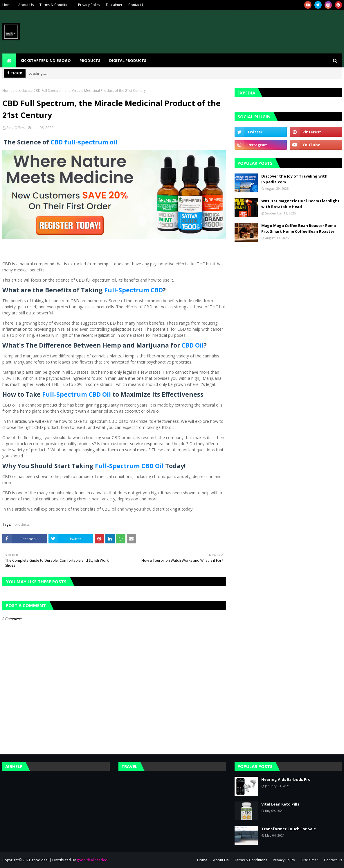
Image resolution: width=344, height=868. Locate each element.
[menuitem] (9, 60)
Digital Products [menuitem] (128, 60)
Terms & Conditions (56, 5)
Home (7, 5)
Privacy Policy (89, 5)
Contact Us (137, 5)
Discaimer (114, 5)
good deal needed (92, 860)
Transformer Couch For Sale (289, 829)
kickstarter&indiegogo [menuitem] (46, 60)
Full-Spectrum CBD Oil (76, 394)
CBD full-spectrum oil (84, 142)
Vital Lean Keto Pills (280, 804)
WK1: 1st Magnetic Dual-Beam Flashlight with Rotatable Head (300, 204)
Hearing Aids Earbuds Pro (286, 779)
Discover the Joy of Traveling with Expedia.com (294, 179)
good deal (40, 860)
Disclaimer (309, 860)
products (23, 91)
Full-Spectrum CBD (134, 290)
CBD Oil (193, 345)
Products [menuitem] (90, 60)
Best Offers (16, 128)
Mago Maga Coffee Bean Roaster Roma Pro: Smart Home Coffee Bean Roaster (299, 228)
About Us (26, 5)
